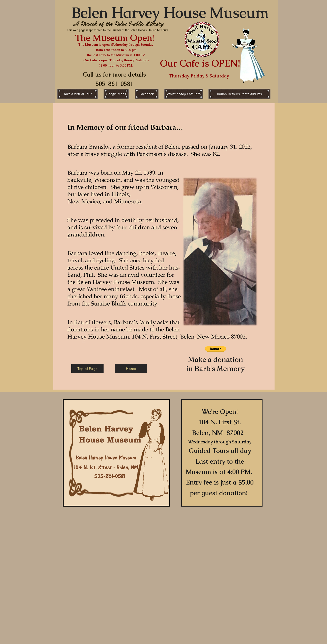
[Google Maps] (116, 94)
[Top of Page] (87, 368)
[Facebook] (147, 94)
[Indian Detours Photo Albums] (239, 94)
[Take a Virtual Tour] (78, 94)
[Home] (131, 368)
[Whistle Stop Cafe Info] (184, 94)
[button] (216, 349)
